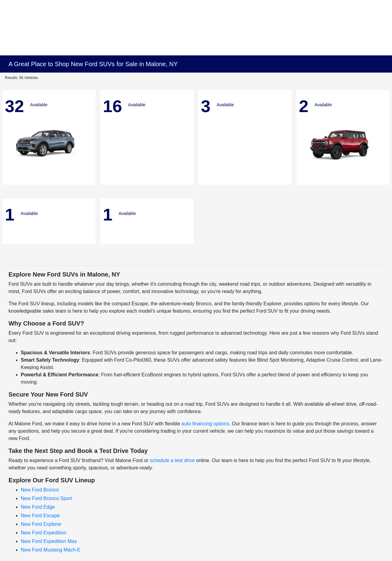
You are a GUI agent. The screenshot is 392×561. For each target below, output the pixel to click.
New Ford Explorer (41, 524)
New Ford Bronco (40, 490)
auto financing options (205, 424)
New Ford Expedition (44, 533)
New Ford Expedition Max (49, 541)
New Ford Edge (38, 507)
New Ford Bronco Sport (46, 498)
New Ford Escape (40, 516)
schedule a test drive (172, 460)
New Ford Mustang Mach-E (51, 550)
